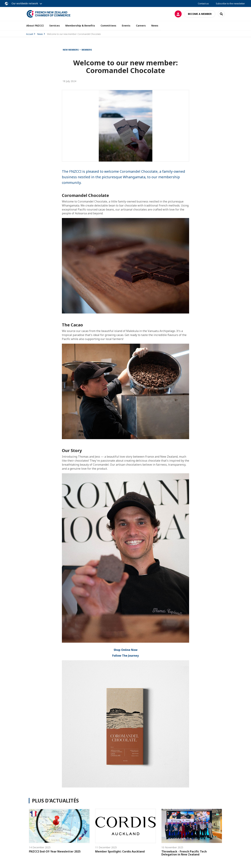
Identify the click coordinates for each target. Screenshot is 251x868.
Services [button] (55, 26)
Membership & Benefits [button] (80, 26)
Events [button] (126, 26)
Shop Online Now (126, 650)
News (155, 26)
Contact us (203, 3)
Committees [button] (108, 26)
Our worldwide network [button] (25, 3)
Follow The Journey (125, 656)
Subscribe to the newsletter (230, 3)
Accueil (30, 34)
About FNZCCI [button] (35, 26)
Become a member (200, 14)
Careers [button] (141, 26)
